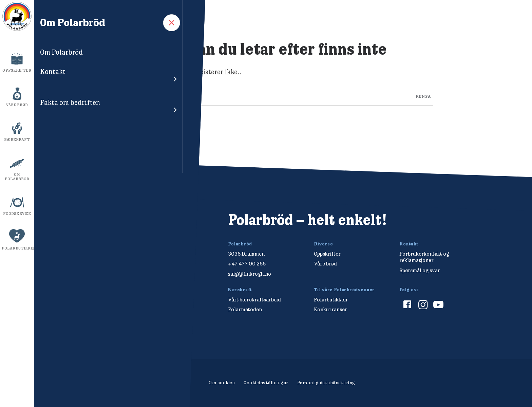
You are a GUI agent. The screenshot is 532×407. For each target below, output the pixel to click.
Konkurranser (330, 309)
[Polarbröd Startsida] (99, 227)
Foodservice (17, 214)
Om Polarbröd (17, 177)
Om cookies (222, 383)
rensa (423, 96)
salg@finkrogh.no (250, 274)
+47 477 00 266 (247, 264)
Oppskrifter (17, 70)
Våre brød (17, 105)
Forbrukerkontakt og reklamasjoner (424, 257)
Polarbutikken (18, 248)
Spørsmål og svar (420, 270)
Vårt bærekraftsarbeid (254, 300)
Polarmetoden (245, 309)
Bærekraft (17, 140)
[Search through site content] (283, 95)
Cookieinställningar (266, 383)
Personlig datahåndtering (326, 383)
